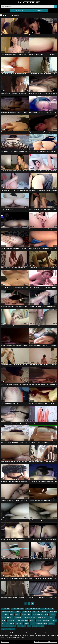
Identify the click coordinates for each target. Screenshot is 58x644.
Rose (46, 615)
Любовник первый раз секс (33, 609)
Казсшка (18, 612)
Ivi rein (32, 623)
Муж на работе (6, 609)
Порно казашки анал (38, 615)
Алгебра (24, 615)
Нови (29, 615)
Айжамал (32, 620)
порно (29, 3)
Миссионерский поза (41, 623)
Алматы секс (19, 623)
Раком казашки (21, 626)
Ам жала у (51, 623)
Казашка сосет (11, 620)
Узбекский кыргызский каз (9, 626)
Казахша (39, 620)
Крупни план (36, 612)
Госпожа (35, 626)
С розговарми (5, 615)
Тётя (52, 609)
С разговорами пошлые (29, 618)
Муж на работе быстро (18, 609)
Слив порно (44, 612)
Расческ (18, 615)
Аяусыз (4, 620)
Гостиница (54, 620)
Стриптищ (52, 615)
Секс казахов (10, 623)
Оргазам (27, 623)
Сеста (12, 615)
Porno (29, 626)
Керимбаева (18, 618)
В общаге (41, 626)
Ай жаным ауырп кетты (8, 612)
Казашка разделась (42, 618)
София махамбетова (22, 620)
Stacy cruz (52, 618)
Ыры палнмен (45, 609)
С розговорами (53, 612)
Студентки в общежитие (8, 629)
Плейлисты (19, 10)
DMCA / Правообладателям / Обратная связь (45, 642)
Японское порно (27, 612)
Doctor (3, 623)
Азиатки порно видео (7, 618)
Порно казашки (5, 642)
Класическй (46, 620)
